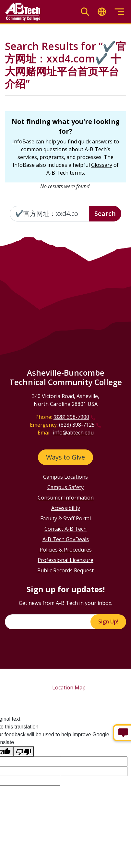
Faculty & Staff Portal (65, 518)
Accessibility (66, 508)
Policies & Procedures (66, 550)
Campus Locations (65, 477)
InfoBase (23, 141)
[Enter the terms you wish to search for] (49, 214)
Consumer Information (66, 498)
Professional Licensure (65, 560)
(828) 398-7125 (77, 425)
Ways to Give (65, 457)
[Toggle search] (85, 12)
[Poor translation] (24, 751)
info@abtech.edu (73, 433)
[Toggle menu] (119, 12)
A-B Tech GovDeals (66, 539)
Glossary (102, 165)
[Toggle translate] (102, 12)
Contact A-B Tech (65, 529)
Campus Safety (65, 487)
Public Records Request (65, 570)
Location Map (69, 688)
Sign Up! (108, 621)
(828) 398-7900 (71, 417)
